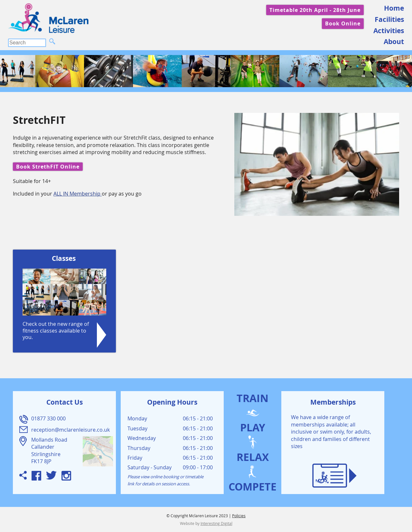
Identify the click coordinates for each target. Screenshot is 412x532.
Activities (389, 31)
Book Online (343, 23)
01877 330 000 (48, 418)
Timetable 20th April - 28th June (315, 10)
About (394, 42)
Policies (239, 516)
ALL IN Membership (78, 194)
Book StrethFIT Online (48, 167)
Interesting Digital (216, 523)
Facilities (389, 19)
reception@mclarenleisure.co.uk (70, 430)
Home (394, 8)
